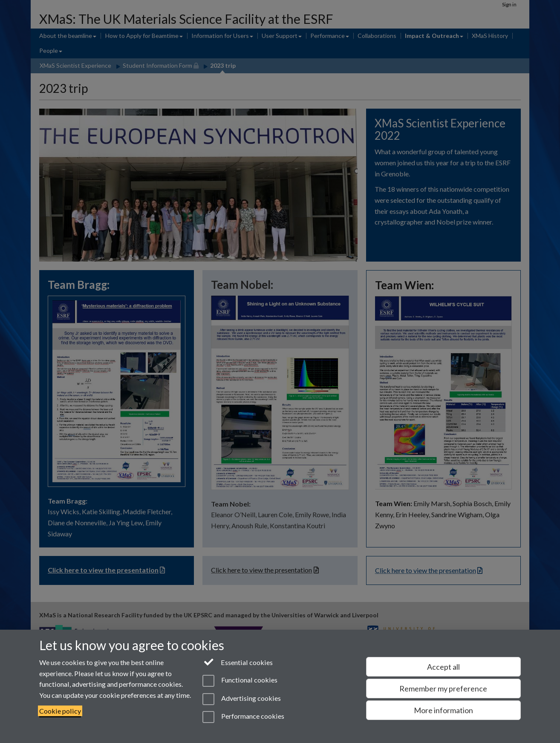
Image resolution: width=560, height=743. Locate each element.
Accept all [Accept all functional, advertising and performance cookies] (443, 667)
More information (443, 710)
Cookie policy (60, 711)
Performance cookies (243, 717)
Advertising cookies (241, 699)
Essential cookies (238, 662)
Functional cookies (240, 681)
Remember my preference (443, 688)
